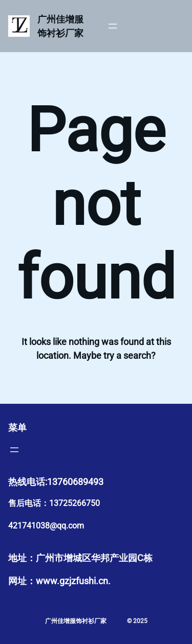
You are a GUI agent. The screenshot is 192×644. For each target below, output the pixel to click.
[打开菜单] (113, 26)
